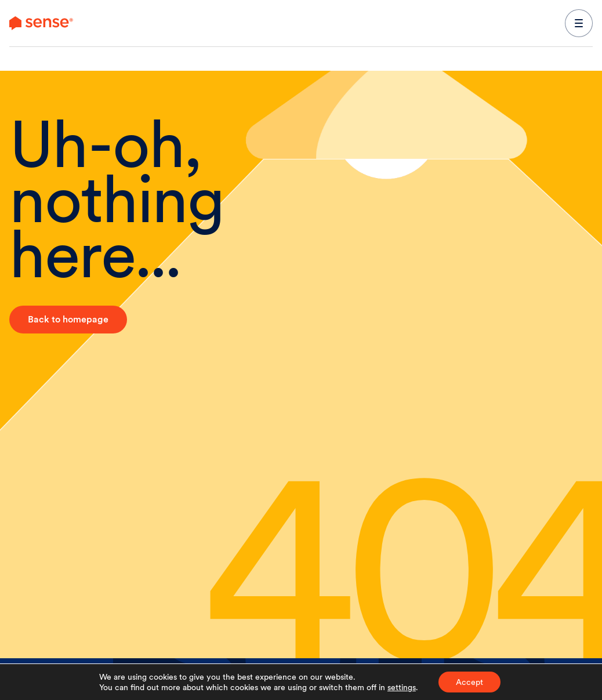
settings (402, 687)
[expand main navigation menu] (579, 23)
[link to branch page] (41, 23)
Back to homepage (68, 319)
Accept (469, 682)
